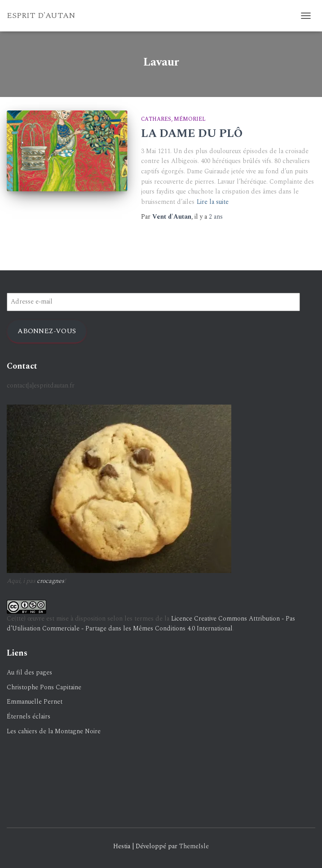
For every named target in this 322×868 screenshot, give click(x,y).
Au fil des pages (29, 672)
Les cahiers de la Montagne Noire (54, 731)
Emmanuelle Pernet (35, 702)
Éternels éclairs (29, 716)
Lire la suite (213, 202)
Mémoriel (190, 119)
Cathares (156, 119)
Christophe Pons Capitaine (44, 687)
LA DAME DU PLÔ (192, 134)
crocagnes (51, 581)
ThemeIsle (194, 846)
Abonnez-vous (47, 331)
